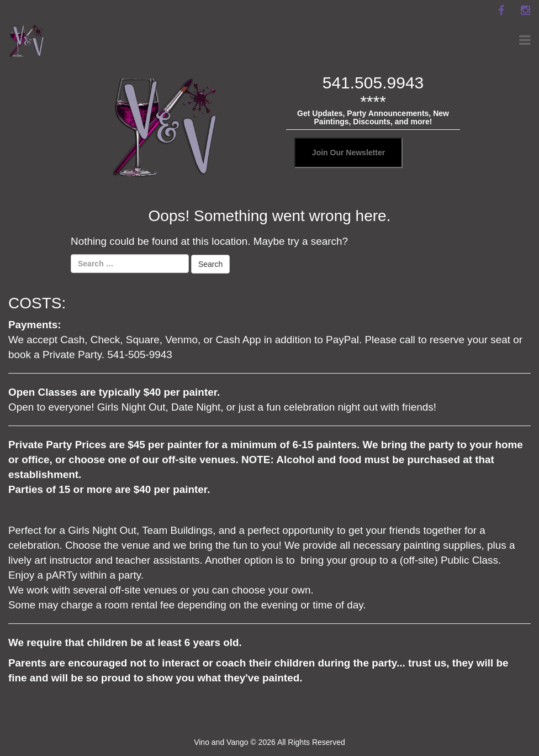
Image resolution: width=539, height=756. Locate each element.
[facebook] (501, 11)
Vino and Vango (221, 742)
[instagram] (525, 11)
